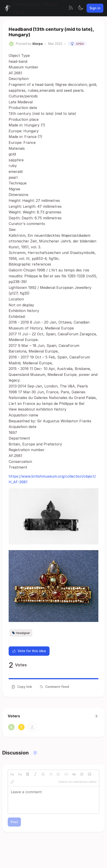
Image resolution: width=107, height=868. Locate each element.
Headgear (21, 633)
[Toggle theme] (81, 8)
